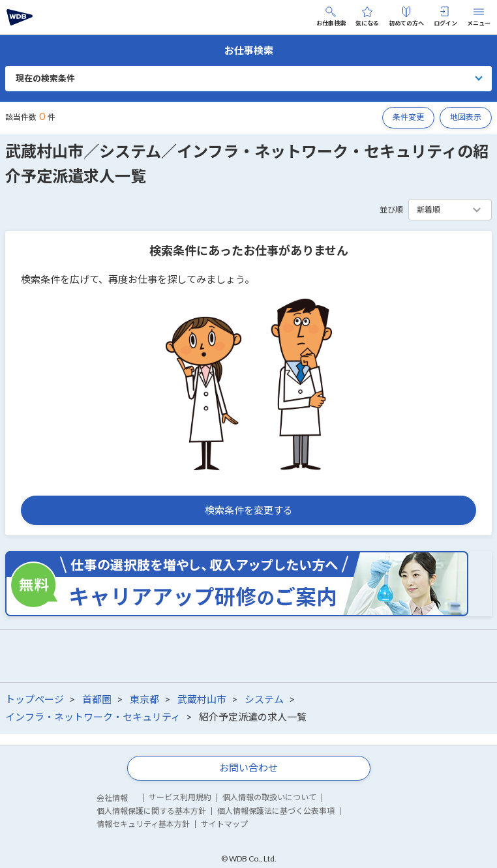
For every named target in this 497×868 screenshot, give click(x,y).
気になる (367, 17)
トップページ (35, 699)
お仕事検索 (331, 17)
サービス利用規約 (180, 797)
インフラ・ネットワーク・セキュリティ (93, 717)
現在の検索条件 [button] (45, 78)
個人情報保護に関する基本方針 (151, 811)
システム (264, 699)
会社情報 (112, 798)
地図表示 (466, 117)
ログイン (445, 17)
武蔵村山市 (202, 699)
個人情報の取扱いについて (269, 797)
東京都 (144, 699)
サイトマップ (224, 824)
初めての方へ (406, 17)
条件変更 (408, 117)
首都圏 (97, 699)
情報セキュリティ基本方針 (143, 824)
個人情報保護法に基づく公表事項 (276, 811)
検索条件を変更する (249, 510)
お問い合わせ (248, 768)
